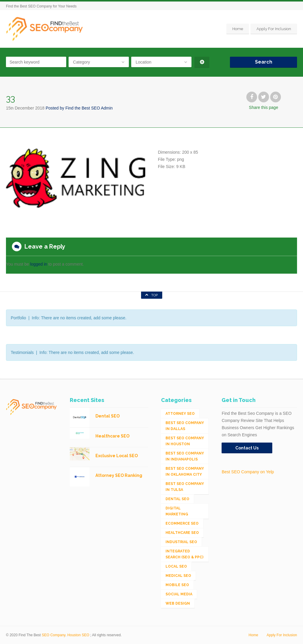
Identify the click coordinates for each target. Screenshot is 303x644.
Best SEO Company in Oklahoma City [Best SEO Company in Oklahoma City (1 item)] (185, 472)
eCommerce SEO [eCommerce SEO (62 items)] (182, 523)
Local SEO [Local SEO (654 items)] (176, 566)
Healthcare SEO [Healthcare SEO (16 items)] (182, 533)
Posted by (79, 108)
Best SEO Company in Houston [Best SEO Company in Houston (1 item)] (185, 441)
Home (238, 29)
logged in (39, 264)
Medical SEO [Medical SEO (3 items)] (178, 576)
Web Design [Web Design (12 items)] (178, 603)
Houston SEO (78, 635)
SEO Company (54, 635)
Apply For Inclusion (274, 29)
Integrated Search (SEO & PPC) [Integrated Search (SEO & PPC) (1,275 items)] (184, 554)
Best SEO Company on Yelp (248, 472)
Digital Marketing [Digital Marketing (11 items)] (177, 511)
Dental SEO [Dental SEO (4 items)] (177, 499)
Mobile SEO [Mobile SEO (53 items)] (177, 585)
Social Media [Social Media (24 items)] (179, 594)
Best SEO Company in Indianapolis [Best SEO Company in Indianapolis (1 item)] (185, 456)
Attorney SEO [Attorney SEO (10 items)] (180, 414)
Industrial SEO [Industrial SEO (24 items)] (181, 542)
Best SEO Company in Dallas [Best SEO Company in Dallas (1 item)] (185, 426)
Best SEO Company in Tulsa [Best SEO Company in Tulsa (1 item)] (185, 487)
